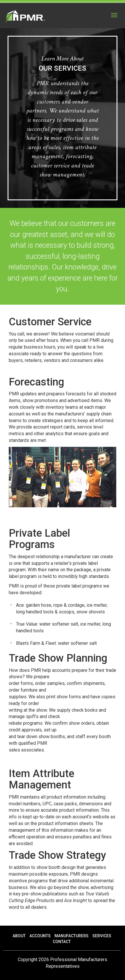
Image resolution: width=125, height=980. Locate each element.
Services (102, 936)
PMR (25, 16)
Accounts (40, 936)
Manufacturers (72, 936)
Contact (62, 942)
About (19, 936)
